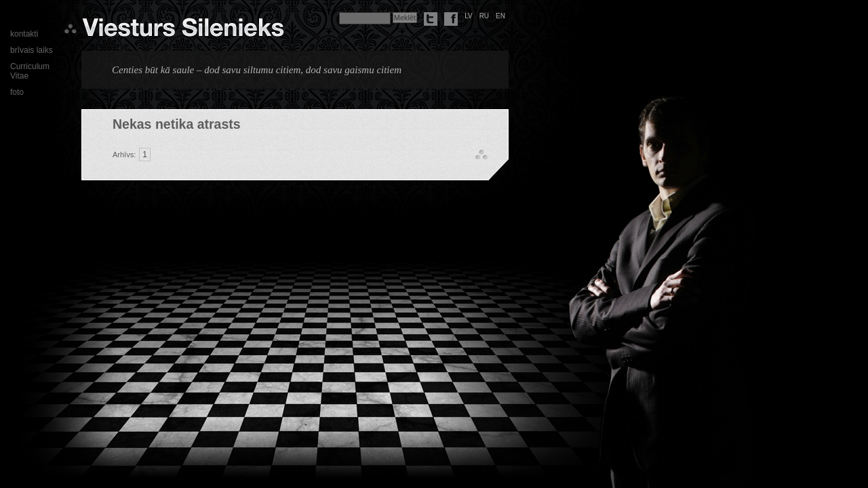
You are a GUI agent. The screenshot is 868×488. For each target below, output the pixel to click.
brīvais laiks (32, 50)
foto (17, 92)
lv (469, 16)
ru (484, 16)
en (500, 16)
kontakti (24, 34)
